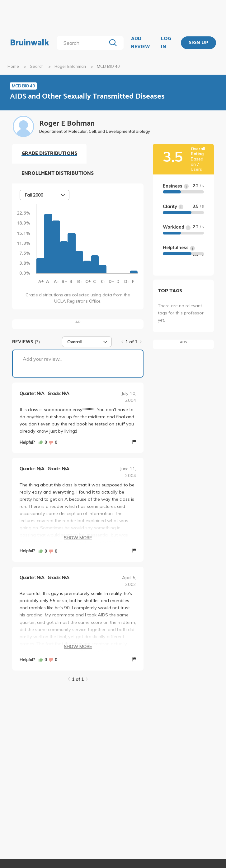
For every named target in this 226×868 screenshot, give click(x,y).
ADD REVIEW (140, 43)
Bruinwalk (30, 43)
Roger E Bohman (70, 66)
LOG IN (166, 43)
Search (37, 66)
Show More (78, 538)
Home (13, 66)
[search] (83, 43)
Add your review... (42, 359)
